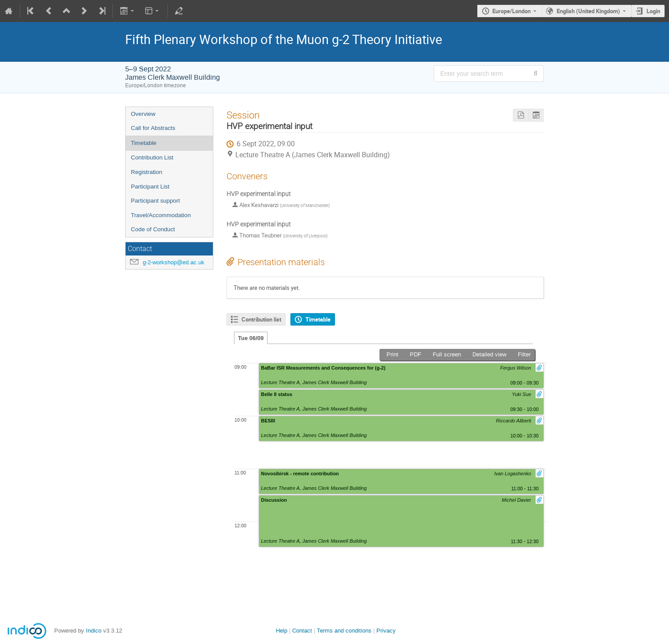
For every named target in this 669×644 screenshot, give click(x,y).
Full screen (447, 354)
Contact (302, 631)
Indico (94, 631)
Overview (143, 114)
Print (392, 354)
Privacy (386, 631)
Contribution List (152, 157)
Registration (147, 172)
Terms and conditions (344, 631)
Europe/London (511, 11)
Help (282, 631)
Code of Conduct (153, 229)
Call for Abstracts (153, 128)
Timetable (144, 143)
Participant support (155, 201)
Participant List (150, 187)
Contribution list (261, 319)
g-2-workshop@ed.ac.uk (174, 262)
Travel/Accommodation (161, 215)
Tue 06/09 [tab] (251, 338)
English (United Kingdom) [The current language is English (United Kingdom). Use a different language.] (588, 11)
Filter (524, 354)
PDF (416, 354)
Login (653, 11)
